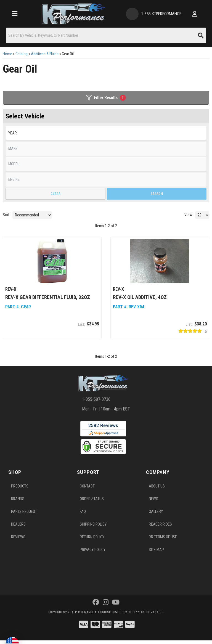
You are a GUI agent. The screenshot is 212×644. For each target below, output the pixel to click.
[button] (106, 35)
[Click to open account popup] (195, 14)
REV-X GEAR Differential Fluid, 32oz (48, 297)
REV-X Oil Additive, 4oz (140, 297)
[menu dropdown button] (15, 14)
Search (157, 194)
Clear (55, 194)
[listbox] (106, 133)
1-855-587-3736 (96, 399)
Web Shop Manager (150, 612)
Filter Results (106, 98)
